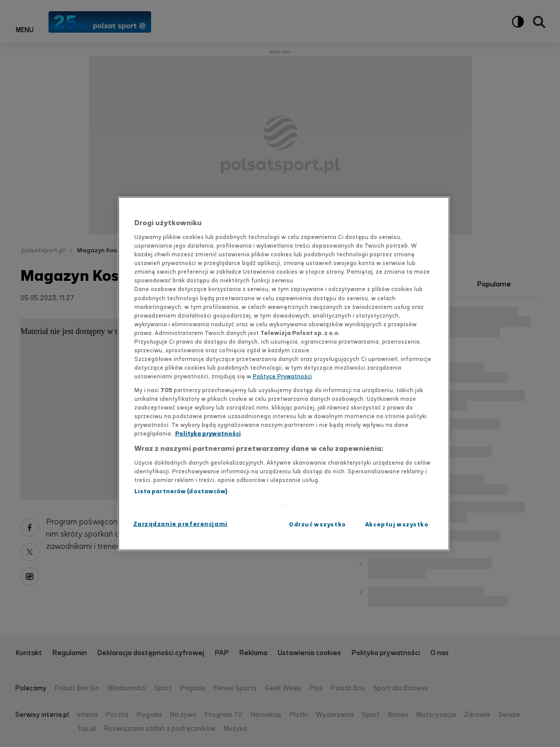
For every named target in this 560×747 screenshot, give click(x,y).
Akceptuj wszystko (397, 524)
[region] (284, 374)
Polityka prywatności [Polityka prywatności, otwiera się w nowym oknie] (208, 433)
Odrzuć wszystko (318, 524)
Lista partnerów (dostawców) (181, 491)
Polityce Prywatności (282, 376)
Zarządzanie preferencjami (180, 524)
